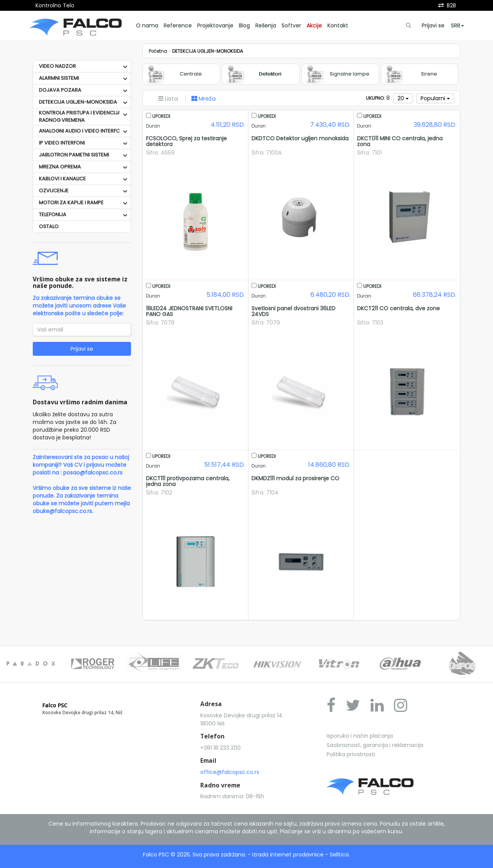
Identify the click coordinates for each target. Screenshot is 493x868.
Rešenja (266, 25)
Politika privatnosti (351, 754)
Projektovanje (215, 25)
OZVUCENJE (54, 191)
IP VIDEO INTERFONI (62, 143)
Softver (291, 25)
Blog (244, 25)
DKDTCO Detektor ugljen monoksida (300, 138)
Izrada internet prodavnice (288, 855)
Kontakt (338, 25)
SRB (458, 25)
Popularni (435, 98)
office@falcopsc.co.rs (230, 772)
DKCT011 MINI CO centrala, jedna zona (400, 141)
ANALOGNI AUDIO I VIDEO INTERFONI (82, 131)
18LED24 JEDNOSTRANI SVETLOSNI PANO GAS (189, 311)
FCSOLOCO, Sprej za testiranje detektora (186, 141)
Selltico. (340, 855)
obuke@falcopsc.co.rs (62, 511)
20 (403, 98)
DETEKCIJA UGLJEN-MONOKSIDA (78, 102)
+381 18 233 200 (221, 748)
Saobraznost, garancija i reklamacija (375, 745)
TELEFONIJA (53, 214)
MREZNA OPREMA (60, 167)
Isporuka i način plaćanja (360, 736)
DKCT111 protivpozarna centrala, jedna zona (188, 481)
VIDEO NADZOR (57, 66)
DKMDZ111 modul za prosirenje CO (295, 478)
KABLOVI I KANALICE (62, 179)
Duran (153, 126)
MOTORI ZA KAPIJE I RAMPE (71, 203)
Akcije (314, 25)
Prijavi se (433, 25)
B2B (451, 5)
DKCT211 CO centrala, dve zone (398, 308)
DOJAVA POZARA (60, 90)
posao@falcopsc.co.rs (93, 473)
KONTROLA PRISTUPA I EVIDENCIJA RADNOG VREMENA (80, 116)
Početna (158, 51)
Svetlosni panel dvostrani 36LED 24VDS (293, 311)
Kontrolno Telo (55, 5)
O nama (147, 25)
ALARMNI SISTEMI (59, 78)
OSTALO (49, 226)
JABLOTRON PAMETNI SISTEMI (74, 155)
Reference (178, 25)
